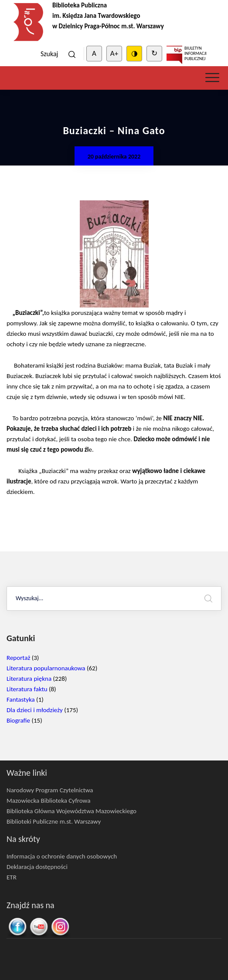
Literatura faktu (27, 689)
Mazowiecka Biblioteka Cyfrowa (48, 801)
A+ (114, 53)
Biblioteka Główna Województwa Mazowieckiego (71, 811)
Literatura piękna (29, 679)
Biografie (18, 720)
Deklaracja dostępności (37, 867)
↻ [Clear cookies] (154, 53)
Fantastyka (21, 700)
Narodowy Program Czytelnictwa (50, 790)
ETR (12, 877)
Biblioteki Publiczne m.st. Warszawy (54, 821)
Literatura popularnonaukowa (46, 668)
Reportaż (18, 658)
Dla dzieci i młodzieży (35, 710)
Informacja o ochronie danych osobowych (62, 856)
